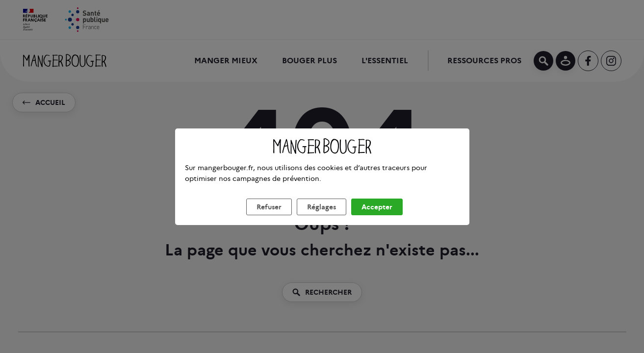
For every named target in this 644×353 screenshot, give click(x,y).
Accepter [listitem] (377, 219)
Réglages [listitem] (322, 219)
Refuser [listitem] (269, 219)
